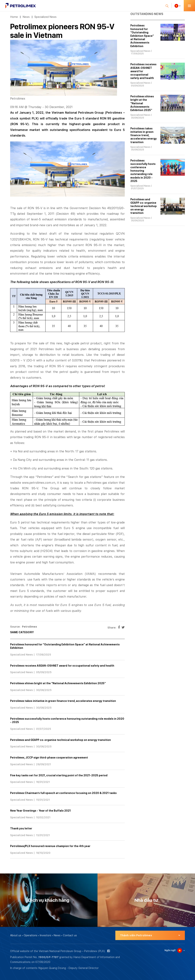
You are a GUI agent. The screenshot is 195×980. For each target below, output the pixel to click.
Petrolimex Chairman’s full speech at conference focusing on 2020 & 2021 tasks (63, 793)
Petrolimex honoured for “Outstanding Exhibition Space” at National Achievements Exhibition (142, 36)
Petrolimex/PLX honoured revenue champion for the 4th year (50, 846)
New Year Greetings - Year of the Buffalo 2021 (40, 811)
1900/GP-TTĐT (48, 957)
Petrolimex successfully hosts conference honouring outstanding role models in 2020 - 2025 (143, 171)
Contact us (70, 935)
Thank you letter (21, 828)
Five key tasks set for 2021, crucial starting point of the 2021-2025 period (59, 775)
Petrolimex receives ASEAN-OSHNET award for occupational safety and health (62, 666)
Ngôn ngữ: (170, 950)
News (26, 17)
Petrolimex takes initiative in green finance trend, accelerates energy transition (63, 701)
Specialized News (45, 17)
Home (14, 17)
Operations (31, 935)
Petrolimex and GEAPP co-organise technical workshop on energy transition (60, 740)
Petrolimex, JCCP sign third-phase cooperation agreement (49, 758)
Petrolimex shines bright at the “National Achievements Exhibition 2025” (58, 683)
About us (16, 935)
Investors (46, 935)
